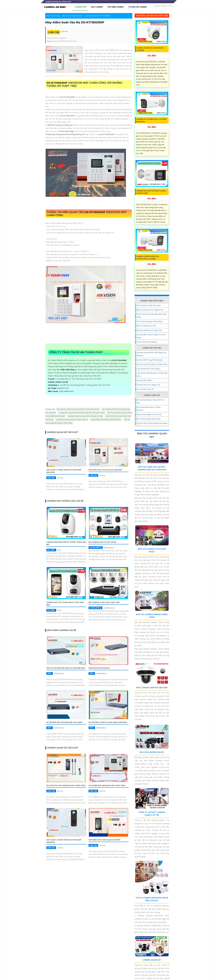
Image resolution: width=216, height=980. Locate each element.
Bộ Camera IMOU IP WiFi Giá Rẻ (102, 542)
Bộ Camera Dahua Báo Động (148, 419)
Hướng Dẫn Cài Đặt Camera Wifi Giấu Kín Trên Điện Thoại (82, 413)
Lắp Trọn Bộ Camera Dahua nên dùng (152, 423)
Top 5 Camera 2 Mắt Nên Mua (149, 305)
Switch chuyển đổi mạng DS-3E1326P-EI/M (66, 668)
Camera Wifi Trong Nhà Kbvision (150, 360)
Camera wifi (80, 7)
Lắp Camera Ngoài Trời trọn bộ (149, 415)
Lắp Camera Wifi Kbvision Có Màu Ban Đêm (152, 375)
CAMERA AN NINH (55, 7)
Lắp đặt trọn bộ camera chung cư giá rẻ (72, 420)
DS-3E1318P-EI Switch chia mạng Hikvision (108, 722)
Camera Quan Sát (152, 960)
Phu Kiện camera (116, 7)
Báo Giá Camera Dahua (152, 752)
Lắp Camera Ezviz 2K (145, 389)
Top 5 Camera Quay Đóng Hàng (149, 321)
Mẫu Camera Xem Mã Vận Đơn (152, 688)
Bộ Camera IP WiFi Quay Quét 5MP (104, 602)
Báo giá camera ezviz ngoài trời (149, 330)
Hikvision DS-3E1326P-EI (99, 668)
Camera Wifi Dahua (144, 380)
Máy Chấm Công (53, 16)
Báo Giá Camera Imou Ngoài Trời (150, 310)
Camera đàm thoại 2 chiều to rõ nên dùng (151, 336)
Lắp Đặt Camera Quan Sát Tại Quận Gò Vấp (85, 416)
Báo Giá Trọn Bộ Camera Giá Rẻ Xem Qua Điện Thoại (78, 409)
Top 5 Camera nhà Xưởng (147, 342)
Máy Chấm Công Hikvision (72, 16)
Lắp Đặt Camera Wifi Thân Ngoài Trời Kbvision (152, 354)
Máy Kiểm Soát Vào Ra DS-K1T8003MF (75, 22)
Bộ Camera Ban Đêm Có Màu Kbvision (149, 409)
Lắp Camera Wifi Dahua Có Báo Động (152, 364)
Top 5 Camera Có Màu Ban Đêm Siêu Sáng (152, 316)
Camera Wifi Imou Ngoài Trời (148, 385)
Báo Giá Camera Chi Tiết (146, 326)
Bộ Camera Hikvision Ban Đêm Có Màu (150, 401)
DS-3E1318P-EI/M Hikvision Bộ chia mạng (64, 722)
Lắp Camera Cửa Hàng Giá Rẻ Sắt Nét (106, 420)
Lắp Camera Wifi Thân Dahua (148, 369)
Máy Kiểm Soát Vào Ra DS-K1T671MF (105, 840)
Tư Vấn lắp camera (138, 7)
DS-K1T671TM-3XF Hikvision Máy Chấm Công (66, 786)
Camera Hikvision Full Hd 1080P (97, 16)
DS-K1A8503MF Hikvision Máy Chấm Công (107, 786)
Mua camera (97, 7)
